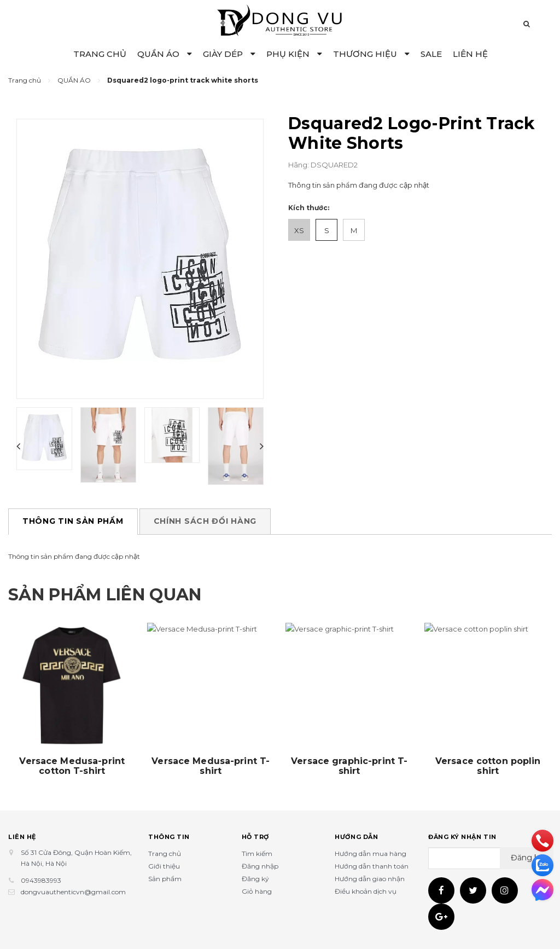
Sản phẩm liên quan (105, 595)
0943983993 (41, 880)
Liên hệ (22, 837)
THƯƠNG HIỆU (371, 54)
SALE (431, 54)
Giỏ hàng (257, 891)
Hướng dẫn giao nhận (370, 879)
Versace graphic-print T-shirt (349, 766)
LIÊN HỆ (470, 54)
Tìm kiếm (257, 853)
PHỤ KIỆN (294, 54)
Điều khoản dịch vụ (366, 891)
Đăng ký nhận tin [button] (462, 837)
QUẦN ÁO (165, 54)
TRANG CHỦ (100, 54)
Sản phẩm (165, 879)
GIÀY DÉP (229, 54)
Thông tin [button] (169, 837)
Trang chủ (165, 853)
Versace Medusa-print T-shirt (211, 766)
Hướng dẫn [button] (356, 837)
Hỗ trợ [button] (255, 837)
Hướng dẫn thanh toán (372, 866)
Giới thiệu (164, 866)
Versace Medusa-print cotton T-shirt (72, 766)
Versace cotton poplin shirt (488, 766)
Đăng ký (255, 879)
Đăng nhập (260, 866)
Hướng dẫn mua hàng (371, 853)
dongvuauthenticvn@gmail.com (73, 892)
